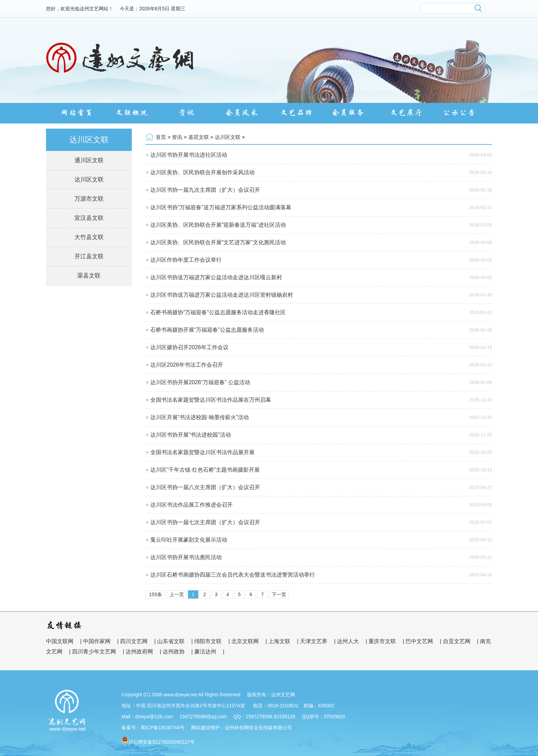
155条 (155, 594)
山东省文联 (171, 641)
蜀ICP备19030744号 (163, 728)
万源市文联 (89, 199)
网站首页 (77, 113)
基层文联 (199, 137)
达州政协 (174, 652)
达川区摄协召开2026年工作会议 (189, 347)
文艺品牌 (296, 113)
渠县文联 (89, 276)
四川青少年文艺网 (94, 652)
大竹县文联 (89, 237)
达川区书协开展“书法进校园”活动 (191, 435)
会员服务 (351, 113)
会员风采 (242, 113)
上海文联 (279, 641)
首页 (161, 137)
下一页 (279, 594)
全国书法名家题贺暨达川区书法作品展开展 (202, 452)
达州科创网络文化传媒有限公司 (258, 728)
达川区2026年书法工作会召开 (187, 365)
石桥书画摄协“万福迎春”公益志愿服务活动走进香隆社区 (218, 312)
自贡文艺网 (457, 641)
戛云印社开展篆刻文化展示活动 (189, 540)
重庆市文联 (382, 641)
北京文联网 (245, 641)
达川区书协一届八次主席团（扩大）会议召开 (205, 487)
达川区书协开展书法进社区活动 (189, 155)
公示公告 (461, 113)
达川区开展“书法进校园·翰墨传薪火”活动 (200, 417)
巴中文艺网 (419, 641)
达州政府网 (139, 652)
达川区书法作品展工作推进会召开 (191, 505)
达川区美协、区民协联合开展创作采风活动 (202, 172)
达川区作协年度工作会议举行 (186, 260)
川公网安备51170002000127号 (161, 742)
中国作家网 (97, 641)
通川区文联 (89, 160)
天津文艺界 (314, 641)
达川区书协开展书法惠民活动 (186, 557)
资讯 (187, 113)
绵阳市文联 (208, 641)
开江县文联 (89, 256)
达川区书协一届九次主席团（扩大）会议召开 (205, 190)
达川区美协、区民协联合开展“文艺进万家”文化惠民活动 (218, 242)
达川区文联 (89, 180)
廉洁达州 (205, 652)
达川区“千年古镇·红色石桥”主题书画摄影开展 (205, 470)
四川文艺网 (134, 641)
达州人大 (348, 641)
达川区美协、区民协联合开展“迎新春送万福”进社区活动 (218, 225)
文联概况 (132, 113)
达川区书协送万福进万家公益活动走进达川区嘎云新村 (216, 277)
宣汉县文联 (89, 218)
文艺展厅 (406, 113)
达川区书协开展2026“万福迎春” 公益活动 (200, 382)
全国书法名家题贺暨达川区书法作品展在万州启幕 (211, 400)
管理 (342, 706)
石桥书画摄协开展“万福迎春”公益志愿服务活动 (207, 330)
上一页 (177, 594)
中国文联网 (60, 641)
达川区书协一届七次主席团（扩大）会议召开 (205, 522)
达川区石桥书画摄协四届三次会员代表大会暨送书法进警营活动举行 (233, 575)
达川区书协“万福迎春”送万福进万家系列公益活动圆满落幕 (221, 207)
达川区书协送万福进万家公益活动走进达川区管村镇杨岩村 (222, 295)
